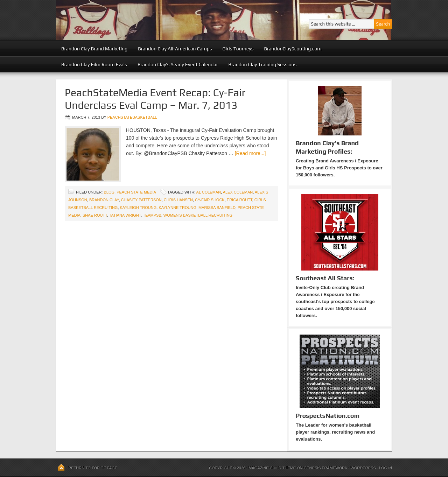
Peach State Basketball (142, 20)
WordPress (363, 468)
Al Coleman (209, 192)
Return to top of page (93, 468)
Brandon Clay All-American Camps (175, 49)
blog (109, 192)
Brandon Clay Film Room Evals (94, 64)
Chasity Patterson (141, 200)
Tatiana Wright (125, 215)
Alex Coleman (238, 192)
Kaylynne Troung (177, 208)
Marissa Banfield (217, 208)
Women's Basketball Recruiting (198, 215)
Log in (386, 468)
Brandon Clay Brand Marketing (94, 49)
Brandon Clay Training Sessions (263, 64)
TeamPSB (152, 215)
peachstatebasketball (132, 117)
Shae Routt (95, 215)
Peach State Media (136, 192)
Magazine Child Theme (272, 468)
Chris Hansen (178, 200)
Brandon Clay (104, 200)
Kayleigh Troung (138, 208)
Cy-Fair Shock (210, 200)
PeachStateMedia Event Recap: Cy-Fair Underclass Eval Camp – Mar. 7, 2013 (155, 99)
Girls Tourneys (238, 49)
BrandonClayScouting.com (293, 49)
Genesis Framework (326, 468)
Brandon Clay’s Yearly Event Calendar (178, 64)
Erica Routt (240, 200)
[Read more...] (250, 153)
